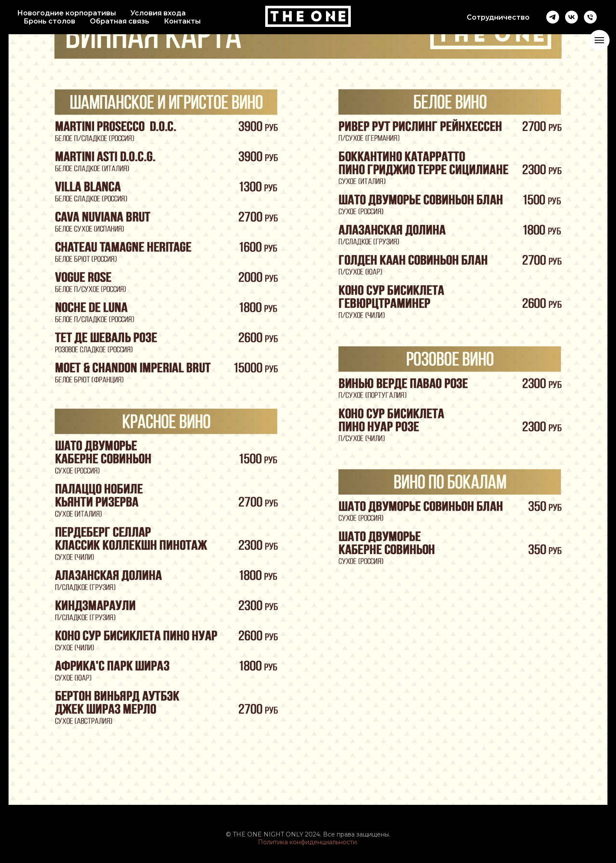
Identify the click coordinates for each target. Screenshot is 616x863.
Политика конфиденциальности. (308, 842)
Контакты (182, 21)
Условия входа (158, 13)
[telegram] (553, 17)
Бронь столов (49, 21)
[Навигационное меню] (599, 40)
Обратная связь (120, 21)
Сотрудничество (498, 17)
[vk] (572, 17)
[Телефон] (590, 17)
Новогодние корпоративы (67, 13)
